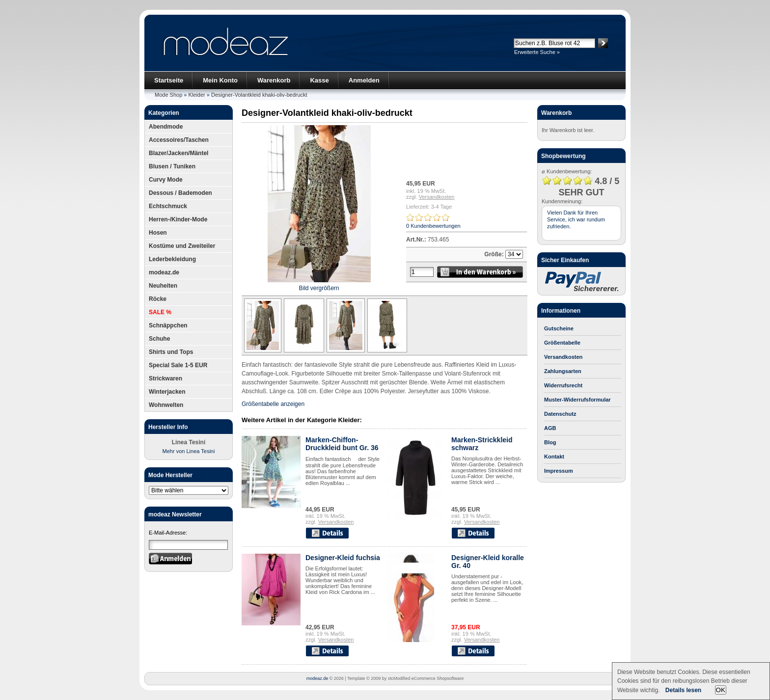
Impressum (559, 471)
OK (721, 690)
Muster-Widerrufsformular (577, 400)
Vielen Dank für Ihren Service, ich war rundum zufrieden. (576, 219)
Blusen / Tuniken (172, 166)
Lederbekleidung (172, 259)
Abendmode (166, 127)
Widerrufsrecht (563, 385)
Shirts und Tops (171, 352)
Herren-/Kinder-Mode (178, 219)
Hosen (158, 233)
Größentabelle (562, 343)
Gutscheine (559, 328)
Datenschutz (560, 414)
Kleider (197, 95)
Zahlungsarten (563, 371)
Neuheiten (163, 286)
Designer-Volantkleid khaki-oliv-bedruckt (259, 95)
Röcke (158, 299)
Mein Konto (220, 80)
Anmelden (364, 80)
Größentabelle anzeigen (273, 404)
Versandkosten (437, 197)
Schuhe (159, 339)
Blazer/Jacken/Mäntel (179, 153)
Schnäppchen (168, 325)
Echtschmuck (168, 206)
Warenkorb (274, 80)
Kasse (319, 80)
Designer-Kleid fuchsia (343, 558)
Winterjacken (167, 392)
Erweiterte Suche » (537, 52)
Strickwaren (165, 378)
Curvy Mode (166, 180)
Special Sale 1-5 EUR (178, 365)
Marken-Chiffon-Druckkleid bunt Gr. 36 (342, 444)
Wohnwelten (166, 405)
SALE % (160, 312)
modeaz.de (164, 272)
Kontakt (554, 457)
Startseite (169, 80)
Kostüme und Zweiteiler (182, 246)
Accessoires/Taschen (179, 140)
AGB (550, 428)
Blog (550, 442)
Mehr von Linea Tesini (189, 451)
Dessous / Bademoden (180, 193)
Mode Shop (168, 95)
